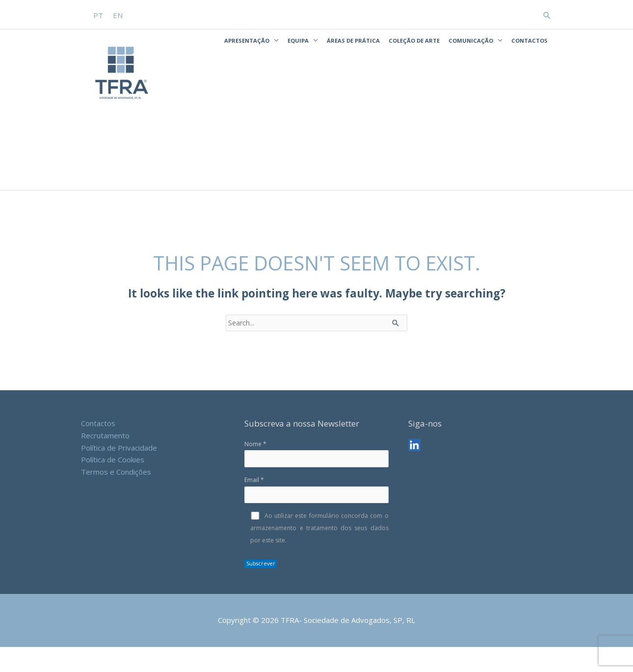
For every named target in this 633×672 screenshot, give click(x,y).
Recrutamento (105, 459)
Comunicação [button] (471, 39)
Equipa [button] (298, 39)
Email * (316, 514)
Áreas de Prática (353, 39)
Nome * (316, 478)
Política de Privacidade (119, 471)
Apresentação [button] (247, 39)
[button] (547, 14)
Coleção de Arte (414, 39)
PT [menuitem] (99, 14)
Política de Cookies (113, 483)
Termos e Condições (116, 495)
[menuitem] (99, 14)
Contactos (529, 39)
